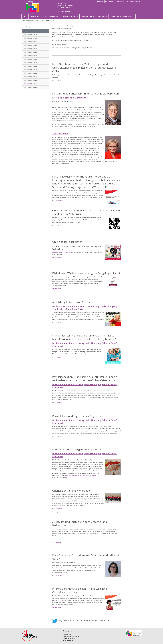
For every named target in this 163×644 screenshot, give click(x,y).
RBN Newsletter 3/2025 (30, 38)
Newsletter (87, 16)
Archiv (36, 21)
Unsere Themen (51, 16)
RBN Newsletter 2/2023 (30, 59)
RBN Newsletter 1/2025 (30, 45)
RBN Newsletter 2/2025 (30, 42)
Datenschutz (119, 1)
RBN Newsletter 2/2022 (30, 70)
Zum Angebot (56, 512)
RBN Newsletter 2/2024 (30, 52)
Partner (101, 16)
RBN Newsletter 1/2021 (30, 84)
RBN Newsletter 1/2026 (30, 35)
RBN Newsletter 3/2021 (30, 77)
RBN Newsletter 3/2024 (30, 49)
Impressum (109, 1)
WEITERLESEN (57, 80)
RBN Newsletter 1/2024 (30, 56)
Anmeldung (26, 27)
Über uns (35, 16)
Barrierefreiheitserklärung (133, 1)
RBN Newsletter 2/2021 (30, 80)
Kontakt (100, 1)
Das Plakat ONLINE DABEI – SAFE (63, 252)
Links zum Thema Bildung (121, 16)
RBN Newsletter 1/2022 (30, 73)
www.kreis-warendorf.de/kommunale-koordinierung (81, 475)
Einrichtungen (70, 16)
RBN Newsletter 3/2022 (30, 66)
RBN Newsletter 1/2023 (30, 63)
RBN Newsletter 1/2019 (30, 87)
